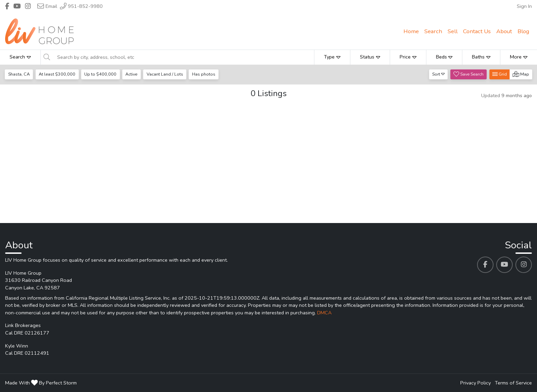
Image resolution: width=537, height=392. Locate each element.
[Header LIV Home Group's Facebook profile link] (7, 6)
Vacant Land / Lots (165, 74)
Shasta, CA (19, 74)
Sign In (524, 6)
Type (332, 57)
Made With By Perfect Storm (41, 383)
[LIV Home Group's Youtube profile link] (504, 265)
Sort (439, 74)
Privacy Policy (476, 383)
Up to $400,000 (100, 74)
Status (370, 57)
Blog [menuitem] (523, 31)
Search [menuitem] (433, 31)
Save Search (469, 74)
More (519, 57)
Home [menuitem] (411, 31)
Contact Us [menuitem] (477, 31)
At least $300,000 (57, 74)
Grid (500, 74)
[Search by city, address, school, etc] (184, 57)
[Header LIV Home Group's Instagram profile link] (28, 6)
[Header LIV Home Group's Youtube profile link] (17, 6)
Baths (481, 57)
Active (131, 74)
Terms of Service (513, 383)
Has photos (204, 74)
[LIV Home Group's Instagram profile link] (524, 265)
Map (521, 74)
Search (20, 57)
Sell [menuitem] (453, 31)
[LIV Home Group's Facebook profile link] (485, 265)
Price (408, 57)
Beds (444, 57)
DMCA (324, 313)
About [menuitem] (504, 31)
